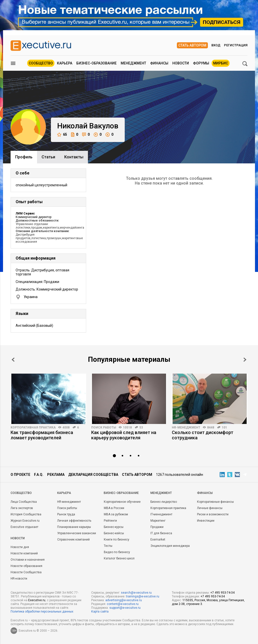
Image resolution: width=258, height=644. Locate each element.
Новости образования (26, 566)
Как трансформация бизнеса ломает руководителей (42, 435)
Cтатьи (48, 157)
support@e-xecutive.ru (125, 608)
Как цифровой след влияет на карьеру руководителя (124, 435)
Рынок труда (66, 514)
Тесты (108, 546)
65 (62, 135)
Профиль (24, 157)
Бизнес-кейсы (114, 533)
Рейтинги (110, 521)
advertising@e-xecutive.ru (124, 600)
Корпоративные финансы (215, 502)
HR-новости (19, 579)
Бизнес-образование (96, 63)
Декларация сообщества (93, 475)
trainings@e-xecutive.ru (143, 596)
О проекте (20, 475)
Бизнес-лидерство (164, 502)
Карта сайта (100, 612)
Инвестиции (206, 521)
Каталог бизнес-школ (119, 558)
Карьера (65, 63)
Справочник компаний (73, 540)
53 (141, 427)
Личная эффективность (74, 521)
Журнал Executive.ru (25, 521)
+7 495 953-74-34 (222, 593)
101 (224, 427)
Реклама (56, 475)
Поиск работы (104, 427)
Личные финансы (210, 508)
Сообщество (41, 63)
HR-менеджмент (186, 427)
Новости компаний (24, 553)
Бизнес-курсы (114, 527)
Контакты (74, 157)
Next (245, 360)
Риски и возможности (213, 514)
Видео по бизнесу (117, 552)
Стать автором (192, 45)
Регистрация (236, 45)
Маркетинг (158, 521)
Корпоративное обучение (122, 502)
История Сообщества (26, 514)
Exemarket (158, 540)
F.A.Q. (39, 475)
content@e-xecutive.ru (123, 604)
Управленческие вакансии (77, 533)
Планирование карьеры (74, 527)
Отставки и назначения (28, 560)
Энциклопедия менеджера (170, 546)
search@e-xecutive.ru (136, 593)
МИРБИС (221, 63)
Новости (181, 63)
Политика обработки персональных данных (42, 612)
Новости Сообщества (26, 572)
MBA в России (114, 508)
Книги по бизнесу (117, 540)
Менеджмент (133, 63)
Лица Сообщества (24, 502)
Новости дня (20, 547)
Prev (13, 360)
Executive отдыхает (24, 527)
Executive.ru (37, 600)
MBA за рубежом (116, 514)
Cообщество (21, 493)
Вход (216, 45)
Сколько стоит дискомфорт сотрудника (203, 435)
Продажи (157, 527)
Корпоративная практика (33, 427)
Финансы (159, 63)
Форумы (201, 63)
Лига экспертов (22, 508)
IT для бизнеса (161, 533)
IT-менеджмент (161, 514)
